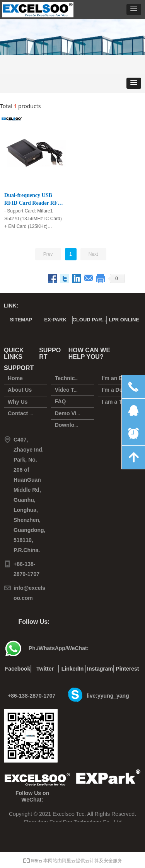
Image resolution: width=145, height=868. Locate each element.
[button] (134, 9)
